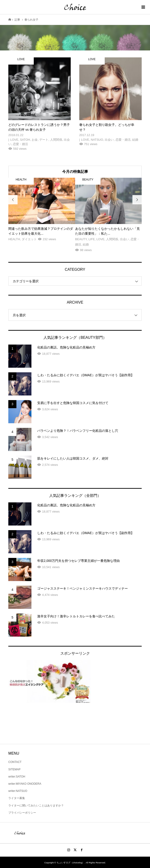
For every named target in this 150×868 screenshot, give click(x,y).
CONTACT (15, 762)
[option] (42, 210)
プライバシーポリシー (22, 813)
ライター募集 (17, 798)
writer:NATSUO (18, 791)
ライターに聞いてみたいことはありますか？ (36, 806)
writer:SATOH (17, 777)
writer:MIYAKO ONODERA (25, 784)
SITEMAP (14, 769)
